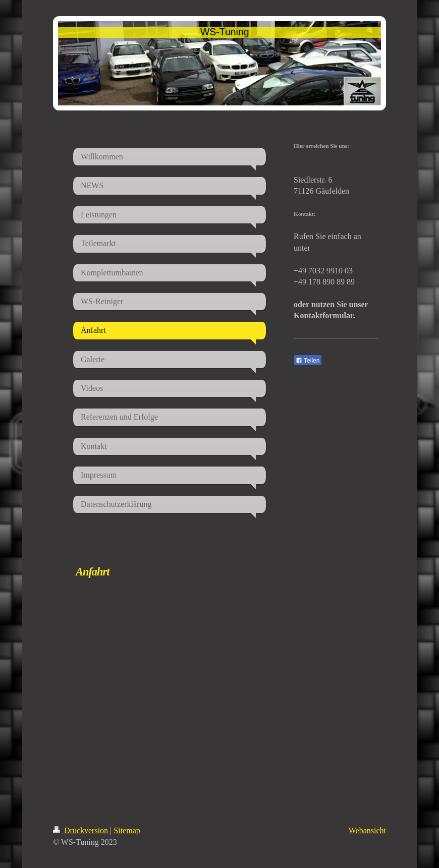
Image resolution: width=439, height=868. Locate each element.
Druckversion (81, 830)
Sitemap (127, 830)
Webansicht (367, 830)
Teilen (308, 361)
